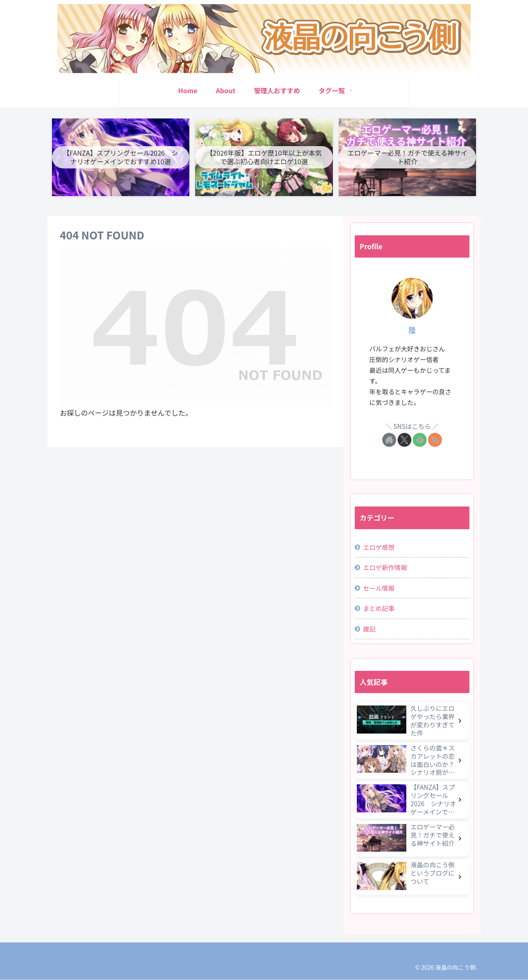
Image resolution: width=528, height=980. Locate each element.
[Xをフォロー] (404, 440)
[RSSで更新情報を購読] (435, 440)
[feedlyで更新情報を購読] (420, 440)
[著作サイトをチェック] (389, 440)
